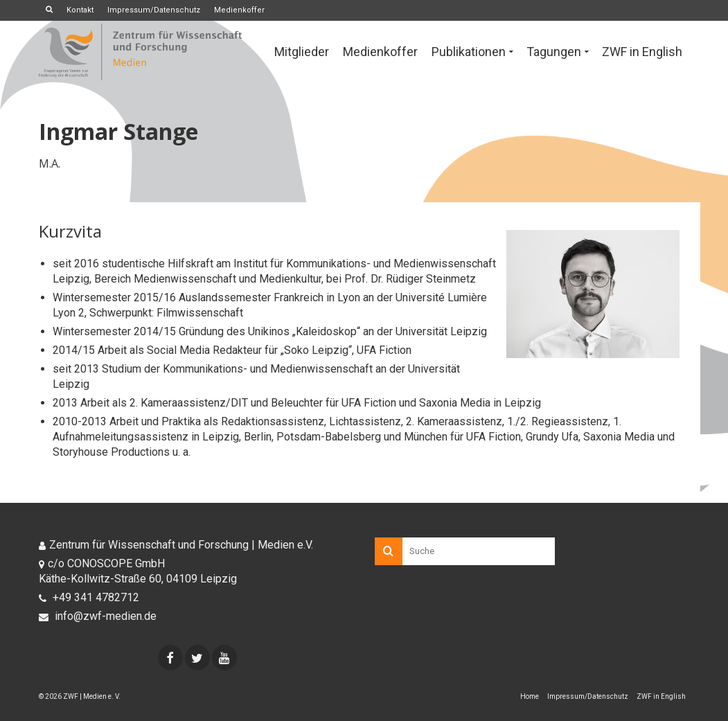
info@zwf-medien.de (98, 616)
